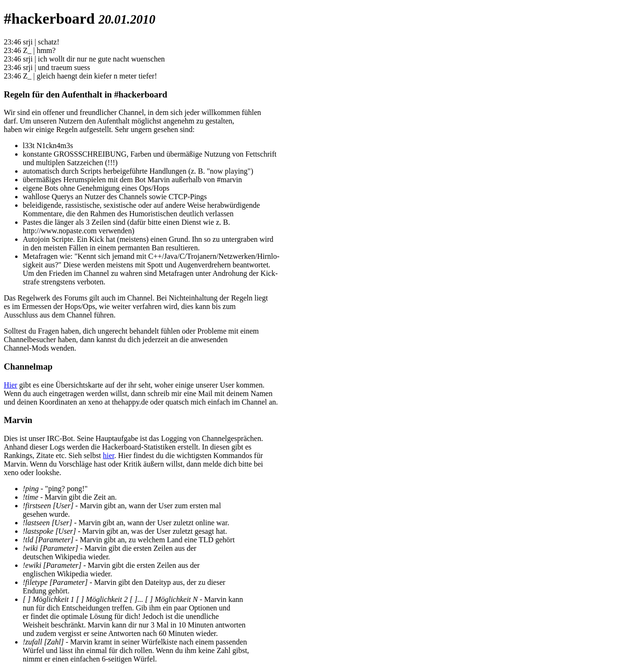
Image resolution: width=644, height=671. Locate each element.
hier (108, 455)
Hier (10, 385)
